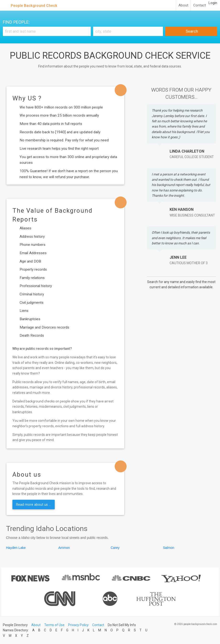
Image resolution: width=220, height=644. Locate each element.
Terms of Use (54, 625)
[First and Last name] (47, 31)
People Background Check (34, 6)
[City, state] (128, 31)
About (183, 5)
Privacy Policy (78, 625)
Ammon (64, 548)
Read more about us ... (33, 505)
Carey (115, 548)
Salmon (169, 548)
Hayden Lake (16, 548)
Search (191, 31)
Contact (200, 5)
